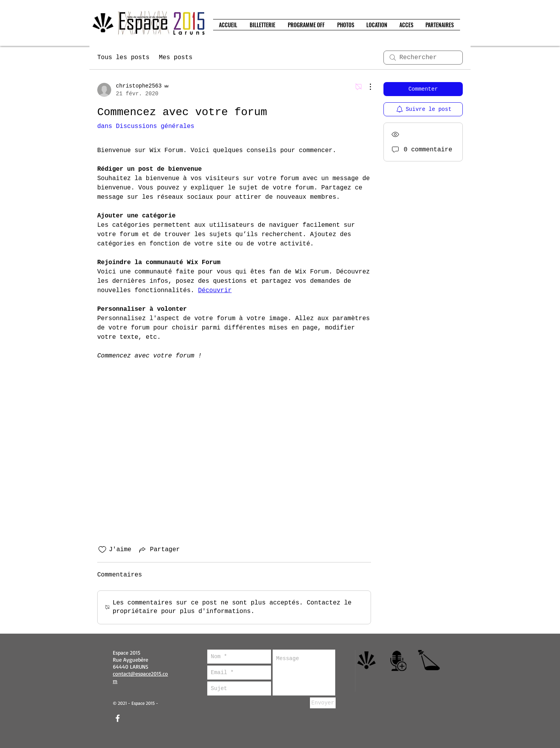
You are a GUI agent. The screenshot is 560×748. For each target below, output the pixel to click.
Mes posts (175, 58)
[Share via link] (159, 550)
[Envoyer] (323, 703)
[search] (423, 58)
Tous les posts (123, 58)
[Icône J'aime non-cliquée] (102, 550)
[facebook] (118, 718)
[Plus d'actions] (366, 87)
